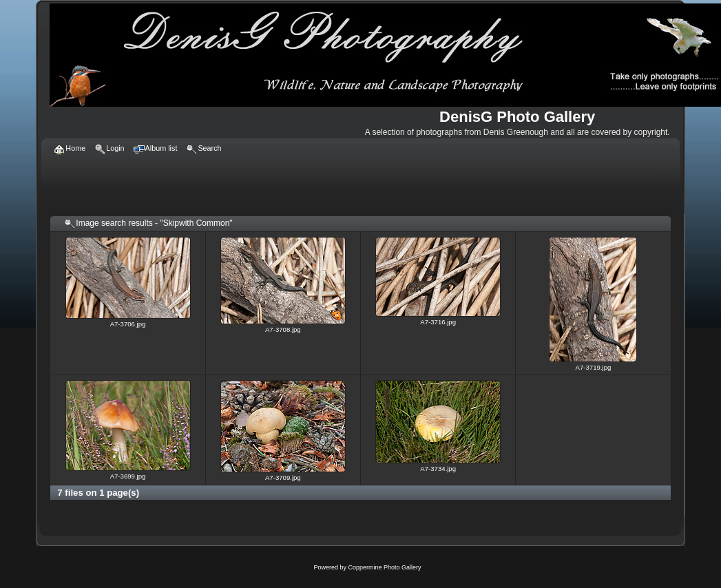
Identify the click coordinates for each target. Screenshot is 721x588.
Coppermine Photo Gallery (384, 567)
